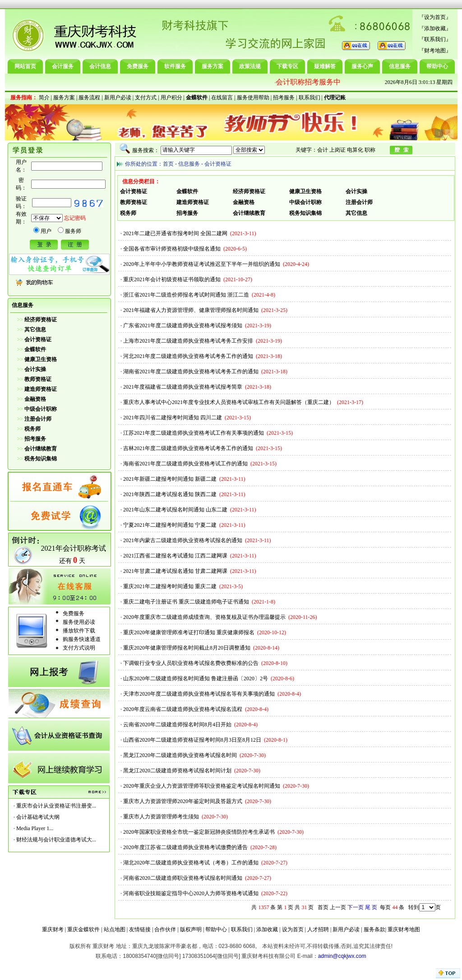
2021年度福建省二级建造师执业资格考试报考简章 (183, 387)
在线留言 (222, 98)
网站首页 (25, 66)
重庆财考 (53, 929)
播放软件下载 (79, 631)
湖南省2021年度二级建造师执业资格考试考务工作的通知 (191, 372)
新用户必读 (118, 98)
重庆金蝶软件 (83, 929)
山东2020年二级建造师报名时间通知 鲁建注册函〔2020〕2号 (196, 678)
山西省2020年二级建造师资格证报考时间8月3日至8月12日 (192, 740)
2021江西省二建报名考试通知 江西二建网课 (175, 556)
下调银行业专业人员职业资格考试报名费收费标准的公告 (191, 663)
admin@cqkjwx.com (342, 956)
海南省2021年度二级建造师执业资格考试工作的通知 (185, 464)
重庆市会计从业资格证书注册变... (56, 806)
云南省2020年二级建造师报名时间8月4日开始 (177, 725)
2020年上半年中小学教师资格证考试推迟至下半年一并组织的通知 (202, 264)
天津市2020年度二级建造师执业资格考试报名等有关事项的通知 (199, 694)
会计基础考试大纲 (38, 817)
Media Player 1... (35, 828)
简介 (44, 98)
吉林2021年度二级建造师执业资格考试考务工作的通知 (188, 448)
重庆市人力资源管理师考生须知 (161, 817)
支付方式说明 (79, 648)
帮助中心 (437, 66)
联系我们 (435, 39)
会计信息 (100, 66)
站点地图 (115, 929)
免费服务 (138, 66)
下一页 (356, 907)
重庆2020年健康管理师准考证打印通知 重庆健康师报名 (189, 632)
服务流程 (89, 98)
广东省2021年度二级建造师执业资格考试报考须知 (183, 325)
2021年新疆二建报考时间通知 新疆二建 (170, 479)
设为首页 (435, 17)
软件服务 (175, 66)
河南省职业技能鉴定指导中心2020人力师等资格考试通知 (191, 893)
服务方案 (213, 66)
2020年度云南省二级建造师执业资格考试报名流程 (183, 709)
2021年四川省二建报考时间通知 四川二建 (173, 418)
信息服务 (400, 66)
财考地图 (435, 51)
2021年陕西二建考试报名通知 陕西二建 (170, 494)
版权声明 (191, 929)
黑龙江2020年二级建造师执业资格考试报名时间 (180, 755)
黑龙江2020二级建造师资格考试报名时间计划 (177, 771)
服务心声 (362, 66)
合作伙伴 (165, 929)
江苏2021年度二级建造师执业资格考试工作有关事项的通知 (194, 433)
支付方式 (146, 98)
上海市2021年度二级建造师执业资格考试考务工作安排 (188, 341)
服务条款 (374, 929)
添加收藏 (435, 28)
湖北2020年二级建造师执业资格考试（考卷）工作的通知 (191, 863)
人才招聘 (318, 929)
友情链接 (140, 929)
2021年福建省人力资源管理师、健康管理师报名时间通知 (191, 310)
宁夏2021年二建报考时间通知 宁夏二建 (170, 525)
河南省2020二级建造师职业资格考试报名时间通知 (183, 878)
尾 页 (371, 907)
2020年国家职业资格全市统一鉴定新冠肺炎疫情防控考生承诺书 (199, 832)
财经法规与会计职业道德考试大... (56, 840)
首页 (168, 164)
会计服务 (63, 66)
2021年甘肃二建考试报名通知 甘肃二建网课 (175, 571)
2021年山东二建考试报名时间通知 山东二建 (175, 510)
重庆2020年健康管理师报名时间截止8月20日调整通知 (187, 648)
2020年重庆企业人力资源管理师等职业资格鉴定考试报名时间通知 (202, 786)
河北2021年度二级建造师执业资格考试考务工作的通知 (188, 356)
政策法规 (250, 66)
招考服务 (284, 98)
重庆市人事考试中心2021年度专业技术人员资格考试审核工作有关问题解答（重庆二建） (229, 402)
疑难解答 (325, 66)
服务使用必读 (79, 622)
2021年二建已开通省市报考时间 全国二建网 (175, 233)
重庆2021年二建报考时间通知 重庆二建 (170, 586)
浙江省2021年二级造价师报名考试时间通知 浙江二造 (186, 295)
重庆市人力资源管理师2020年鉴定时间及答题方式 (183, 801)
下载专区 (287, 66)
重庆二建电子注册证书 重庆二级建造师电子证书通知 (186, 602)
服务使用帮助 (253, 98)
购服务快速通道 (82, 639)
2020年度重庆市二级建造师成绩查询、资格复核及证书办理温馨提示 (204, 617)
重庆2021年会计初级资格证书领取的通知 (172, 279)
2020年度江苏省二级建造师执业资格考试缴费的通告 (185, 847)
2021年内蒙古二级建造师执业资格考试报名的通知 (183, 540)
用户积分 (171, 98)
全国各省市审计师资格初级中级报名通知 (172, 249)
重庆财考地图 (404, 929)
